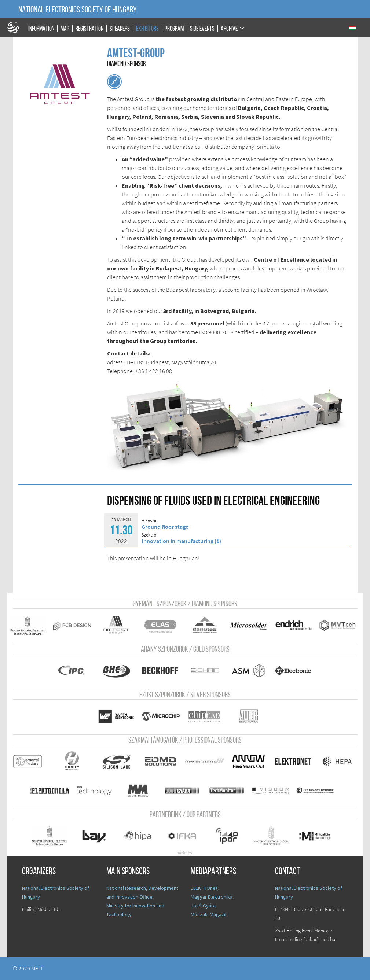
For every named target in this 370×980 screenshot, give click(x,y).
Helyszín (150, 521)
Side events (202, 29)
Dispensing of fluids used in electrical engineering (213, 502)
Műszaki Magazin (209, 914)
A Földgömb (17, 27)
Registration (89, 29)
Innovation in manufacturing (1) (181, 541)
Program (174, 29)
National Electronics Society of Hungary (78, 10)
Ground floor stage (165, 527)
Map (65, 29)
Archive (229, 29)
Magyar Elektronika (212, 897)
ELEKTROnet (204, 888)
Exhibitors (147, 29)
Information (41, 29)
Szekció (149, 535)
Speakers (120, 29)
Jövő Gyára (203, 906)
